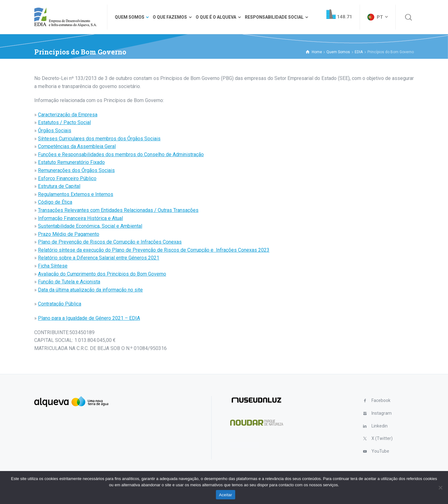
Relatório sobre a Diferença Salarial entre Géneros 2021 (99, 258)
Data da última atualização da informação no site (90, 290)
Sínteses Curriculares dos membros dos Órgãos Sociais (99, 139)
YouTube (380, 451)
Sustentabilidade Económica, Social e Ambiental (90, 226)
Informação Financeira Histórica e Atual (80, 218)
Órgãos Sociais (55, 131)
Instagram (382, 413)
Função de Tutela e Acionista (69, 282)
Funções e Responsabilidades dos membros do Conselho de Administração (121, 154)
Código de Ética (55, 202)
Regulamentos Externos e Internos (76, 194)
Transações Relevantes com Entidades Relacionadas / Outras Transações (118, 210)
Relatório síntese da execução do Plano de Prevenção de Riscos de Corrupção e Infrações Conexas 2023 (154, 250)
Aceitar (226, 495)
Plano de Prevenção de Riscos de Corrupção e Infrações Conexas (110, 242)
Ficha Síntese (53, 266)
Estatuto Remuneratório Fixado (71, 162)
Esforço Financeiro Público (67, 178)
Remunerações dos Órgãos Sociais (76, 170)
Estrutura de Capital (59, 186)
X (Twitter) (382, 438)
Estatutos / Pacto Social (64, 122)
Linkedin (380, 426)
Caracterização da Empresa (68, 115)
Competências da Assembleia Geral (77, 146)
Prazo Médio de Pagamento (69, 234)
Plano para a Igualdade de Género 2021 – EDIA (89, 318)
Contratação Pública (60, 304)
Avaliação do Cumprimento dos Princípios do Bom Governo (102, 274)
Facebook (381, 400)
